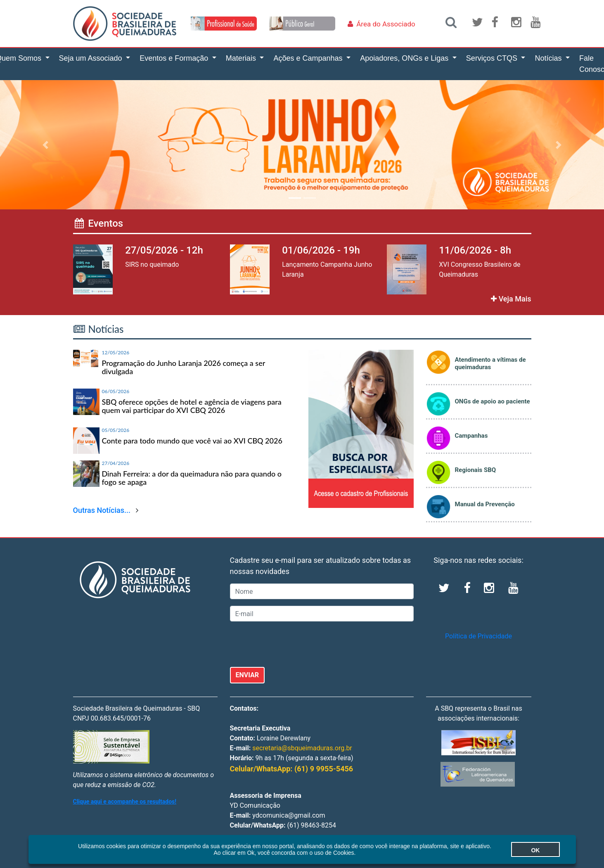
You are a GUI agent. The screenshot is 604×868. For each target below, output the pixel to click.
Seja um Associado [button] (92, 58)
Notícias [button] (549, 58)
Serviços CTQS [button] (493, 58)
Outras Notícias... (102, 510)
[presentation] (293, 644)
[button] (45, 145)
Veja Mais (511, 299)
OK (518, 850)
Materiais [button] (242, 58)
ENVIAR (248, 675)
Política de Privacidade (478, 636)
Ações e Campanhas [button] (309, 58)
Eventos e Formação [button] (175, 58)
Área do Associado (386, 24)
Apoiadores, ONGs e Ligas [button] (405, 58)
